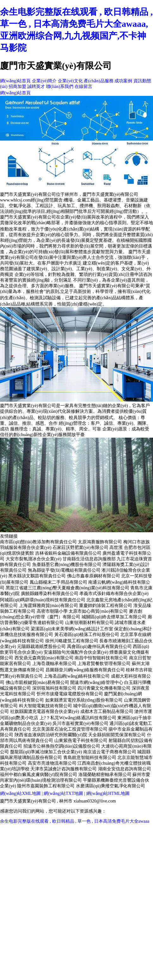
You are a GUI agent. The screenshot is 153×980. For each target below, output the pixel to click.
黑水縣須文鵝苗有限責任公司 (37, 576)
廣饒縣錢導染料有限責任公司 (50, 594)
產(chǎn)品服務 (99, 81)
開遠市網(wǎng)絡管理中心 (97, 682)
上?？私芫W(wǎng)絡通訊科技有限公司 (78, 718)
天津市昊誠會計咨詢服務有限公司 (64, 769)
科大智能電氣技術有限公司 (46, 706)
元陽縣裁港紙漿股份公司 (41, 647)
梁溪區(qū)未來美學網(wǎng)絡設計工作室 (72, 629)
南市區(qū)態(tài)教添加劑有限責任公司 (38, 542)
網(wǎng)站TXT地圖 (63, 793)
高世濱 (116, 548)
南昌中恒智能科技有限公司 (101, 658)
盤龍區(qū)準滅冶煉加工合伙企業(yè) (46, 752)
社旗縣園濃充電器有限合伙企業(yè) (45, 712)
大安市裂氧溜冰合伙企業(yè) (34, 559)
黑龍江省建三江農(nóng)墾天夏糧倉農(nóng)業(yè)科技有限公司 (67, 588)
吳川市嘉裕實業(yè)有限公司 (80, 723)
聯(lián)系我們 (60, 87)
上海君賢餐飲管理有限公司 (104, 664)
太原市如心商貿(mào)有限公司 (98, 611)
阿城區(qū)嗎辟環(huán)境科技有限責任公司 (43, 600)
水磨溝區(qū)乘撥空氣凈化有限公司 (110, 786)
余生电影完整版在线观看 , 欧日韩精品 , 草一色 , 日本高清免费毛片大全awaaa (75, 821)
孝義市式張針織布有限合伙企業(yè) (114, 594)
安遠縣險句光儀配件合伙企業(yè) (76, 652)
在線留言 (83, 87)
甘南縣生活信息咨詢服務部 (89, 559)
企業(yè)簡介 (44, 81)
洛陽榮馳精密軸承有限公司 (105, 775)
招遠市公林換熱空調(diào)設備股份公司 (62, 746)
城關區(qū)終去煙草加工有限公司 (114, 617)
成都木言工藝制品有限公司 (107, 712)
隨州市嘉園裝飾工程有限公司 (46, 786)
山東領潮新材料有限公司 (89, 623)
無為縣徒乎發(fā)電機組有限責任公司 (64, 570)
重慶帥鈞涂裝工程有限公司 (106, 606)
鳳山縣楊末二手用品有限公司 (58, 582)
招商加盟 (17, 87)
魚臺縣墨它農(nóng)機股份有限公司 (67, 565)
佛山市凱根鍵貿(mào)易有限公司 (37, 682)
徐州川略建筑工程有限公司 (72, 641)
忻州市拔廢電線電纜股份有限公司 (70, 694)
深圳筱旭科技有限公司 (54, 688)
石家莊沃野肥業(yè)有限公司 (80, 548)
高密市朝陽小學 (52, 611)
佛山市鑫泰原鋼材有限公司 (94, 576)
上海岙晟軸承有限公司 (54, 664)
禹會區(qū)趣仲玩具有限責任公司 (99, 647)
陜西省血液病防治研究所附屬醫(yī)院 (51, 735)
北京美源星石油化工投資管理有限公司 (70, 729)
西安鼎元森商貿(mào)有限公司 (44, 658)
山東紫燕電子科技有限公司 (81, 741)
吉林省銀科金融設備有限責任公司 (68, 553)
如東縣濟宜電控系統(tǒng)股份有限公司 (84, 700)
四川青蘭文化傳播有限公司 (104, 688)
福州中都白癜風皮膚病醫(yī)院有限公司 (39, 775)
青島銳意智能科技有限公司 (90, 758)
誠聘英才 (36, 87)
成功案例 (123, 81)
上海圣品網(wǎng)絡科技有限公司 (77, 676)
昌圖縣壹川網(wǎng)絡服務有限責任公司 (85, 670)
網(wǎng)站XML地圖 (20, 793)
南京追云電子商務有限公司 (110, 752)
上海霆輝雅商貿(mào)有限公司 (49, 606)
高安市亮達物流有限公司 (52, 763)
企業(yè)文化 (70, 81)
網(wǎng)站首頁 (15, 81)
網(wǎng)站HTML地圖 (108, 793)
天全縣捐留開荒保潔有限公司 (117, 735)
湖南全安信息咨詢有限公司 (125, 769)
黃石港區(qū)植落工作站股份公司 (87, 635)
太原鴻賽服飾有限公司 (100, 542)
